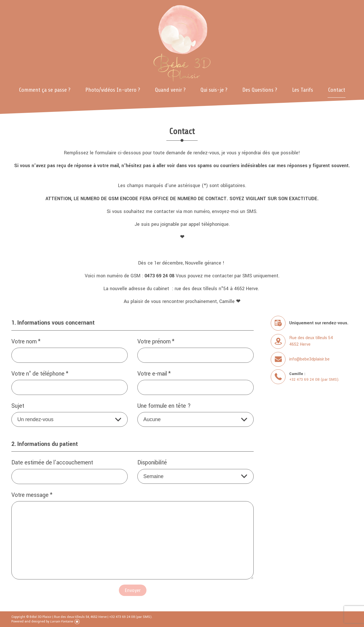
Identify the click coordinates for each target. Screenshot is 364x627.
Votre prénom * (156, 342)
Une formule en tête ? (164, 406)
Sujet (18, 406)
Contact (337, 90)
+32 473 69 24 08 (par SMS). (314, 379)
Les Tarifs (303, 90)
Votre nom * (26, 342)
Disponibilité (152, 463)
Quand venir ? (170, 90)
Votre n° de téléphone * (40, 374)
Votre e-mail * (154, 374)
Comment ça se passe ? (45, 90)
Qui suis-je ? (214, 90)
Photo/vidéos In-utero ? (113, 90)
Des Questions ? (260, 90)
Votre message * (32, 495)
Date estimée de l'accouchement (52, 463)
